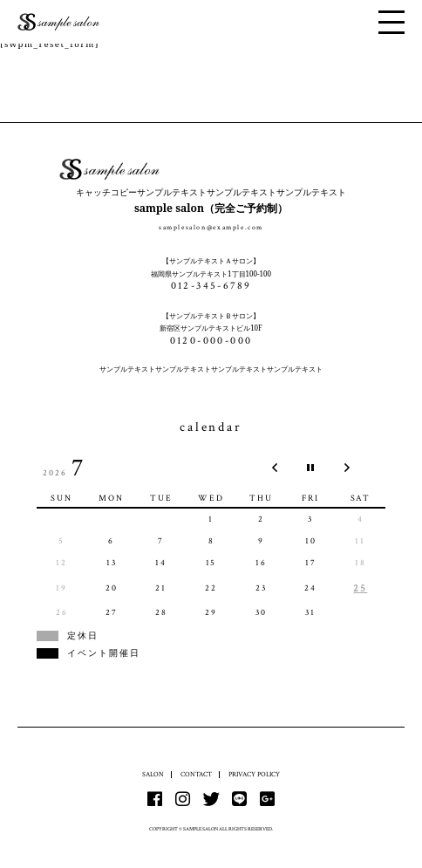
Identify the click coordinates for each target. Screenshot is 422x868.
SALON (153, 774)
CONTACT (196, 774)
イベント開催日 (104, 653)
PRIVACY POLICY (254, 774)
